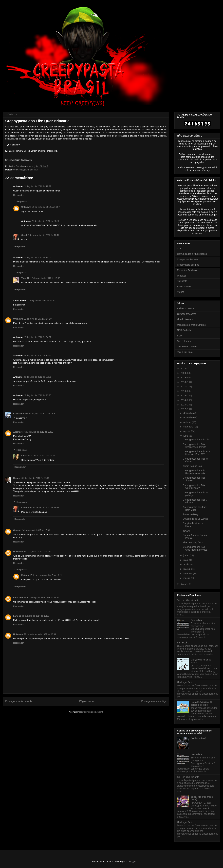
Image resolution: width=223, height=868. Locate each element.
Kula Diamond (20, 413)
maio (186, 560)
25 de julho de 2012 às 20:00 (39, 432)
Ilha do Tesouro (185, 319)
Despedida (196, 620)
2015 (184, 396)
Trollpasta (182, 281)
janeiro (187, 578)
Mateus (25, 575)
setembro (188, 427)
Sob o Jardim (184, 341)
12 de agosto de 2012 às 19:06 (45, 278)
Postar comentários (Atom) (90, 712)
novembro (189, 418)
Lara (15, 616)
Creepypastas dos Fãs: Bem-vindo (195, 508)
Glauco (17, 530)
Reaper (17, 478)
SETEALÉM (183, 643)
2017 (184, 387)
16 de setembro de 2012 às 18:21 (46, 575)
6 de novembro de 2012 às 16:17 (44, 235)
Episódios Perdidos (187, 270)
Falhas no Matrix (186, 308)
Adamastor (19, 432)
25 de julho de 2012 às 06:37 (42, 413)
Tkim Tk (25, 278)
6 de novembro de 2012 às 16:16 (44, 508)
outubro (188, 422)
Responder (19, 195)
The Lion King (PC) (193, 542)
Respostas (22, 201)
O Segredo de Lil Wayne (195, 519)
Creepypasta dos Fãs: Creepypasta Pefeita (195, 446)
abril (186, 564)
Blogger (132, 861)
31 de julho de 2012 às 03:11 (35, 478)
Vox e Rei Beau (185, 352)
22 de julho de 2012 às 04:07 (37, 337)
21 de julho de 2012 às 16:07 (46, 207)
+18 (179, 249)
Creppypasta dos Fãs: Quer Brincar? (194, 487)
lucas (24, 456)
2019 (184, 377)
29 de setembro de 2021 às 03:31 (40, 634)
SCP (179, 336)
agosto (187, 431)
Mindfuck (182, 276)
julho (186, 436)
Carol (24, 235)
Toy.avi (186, 531)
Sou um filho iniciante (188, 600)
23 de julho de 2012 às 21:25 (37, 395)
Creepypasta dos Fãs (27, 170)
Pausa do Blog (190, 514)
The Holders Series (187, 347)
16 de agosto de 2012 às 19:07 (39, 551)
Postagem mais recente (19, 701)
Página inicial (87, 701)
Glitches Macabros (187, 314)
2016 (184, 391)
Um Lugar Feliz (185, 682)
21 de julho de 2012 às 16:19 (38, 319)
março (187, 569)
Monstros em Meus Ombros (191, 325)
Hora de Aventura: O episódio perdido (201, 703)
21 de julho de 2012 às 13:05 (37, 257)
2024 (184, 369)
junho (186, 555)
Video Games (184, 286)
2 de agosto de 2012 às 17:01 (36, 530)
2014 (184, 400)
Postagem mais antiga (154, 701)
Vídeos (181, 292)
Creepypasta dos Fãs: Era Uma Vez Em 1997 (196, 453)
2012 (184, 409)
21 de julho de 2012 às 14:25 (41, 300)
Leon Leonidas (21, 598)
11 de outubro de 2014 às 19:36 (34, 616)
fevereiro (188, 574)
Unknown (26, 207)
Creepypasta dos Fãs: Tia (196, 440)
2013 (184, 405)
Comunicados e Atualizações (192, 254)
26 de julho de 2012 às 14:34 (42, 456)
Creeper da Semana (187, 259)
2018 (184, 382)
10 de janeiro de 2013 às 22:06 (44, 598)
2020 (184, 373)
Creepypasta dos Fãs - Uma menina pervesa (195, 548)
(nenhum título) (199, 738)
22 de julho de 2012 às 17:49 (37, 356)
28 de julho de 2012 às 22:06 (45, 221)
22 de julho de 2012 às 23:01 (37, 377)
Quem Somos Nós (192, 466)
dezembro (189, 413)
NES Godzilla (184, 330)
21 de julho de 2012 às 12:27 (37, 186)
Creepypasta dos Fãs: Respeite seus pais (194, 472)
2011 (184, 584)
